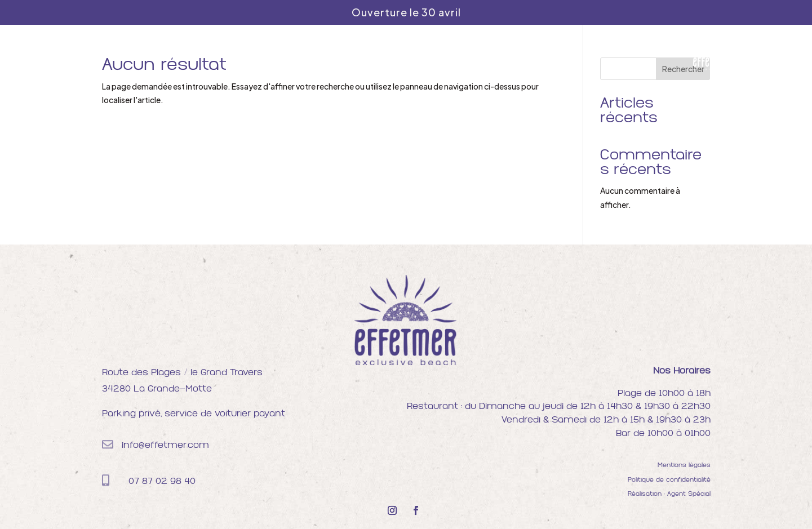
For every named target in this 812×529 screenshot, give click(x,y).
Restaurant (351, 53)
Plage (301, 53)
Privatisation (490, 53)
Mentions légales (684, 466)
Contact (549, 53)
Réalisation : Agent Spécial (669, 494)
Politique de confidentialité (669, 480)
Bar (396, 53)
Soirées (433, 53)
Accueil (261, 53)
